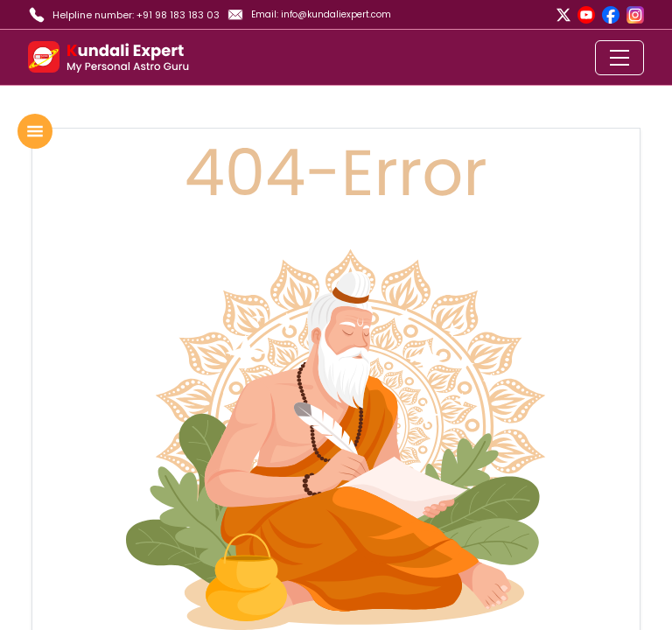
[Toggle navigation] (619, 58)
